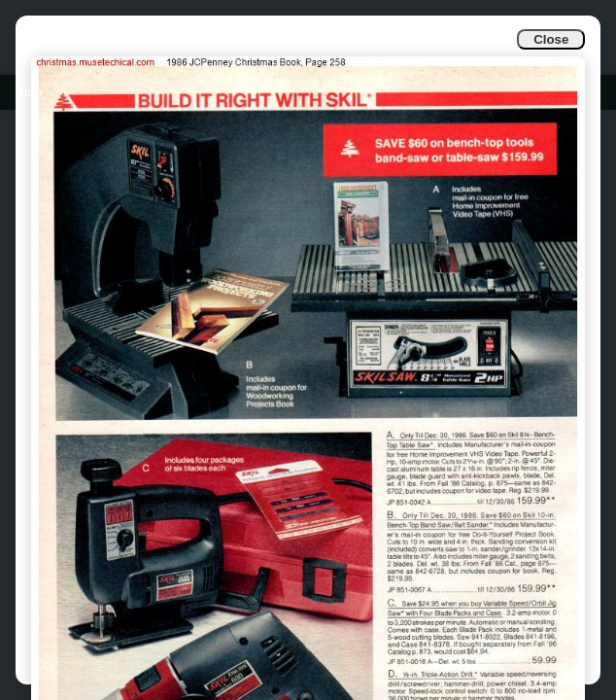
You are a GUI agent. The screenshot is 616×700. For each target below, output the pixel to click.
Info (31, 92)
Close (551, 39)
